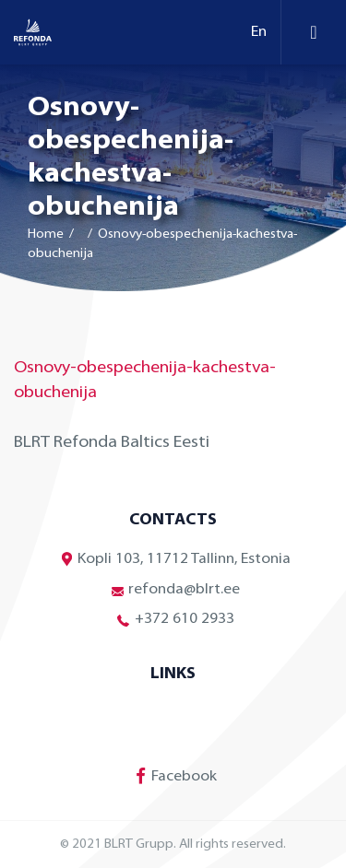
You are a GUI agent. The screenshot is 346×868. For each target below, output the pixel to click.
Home (46, 235)
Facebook (173, 776)
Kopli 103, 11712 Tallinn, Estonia (173, 560)
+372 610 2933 (173, 620)
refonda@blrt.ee (173, 589)
